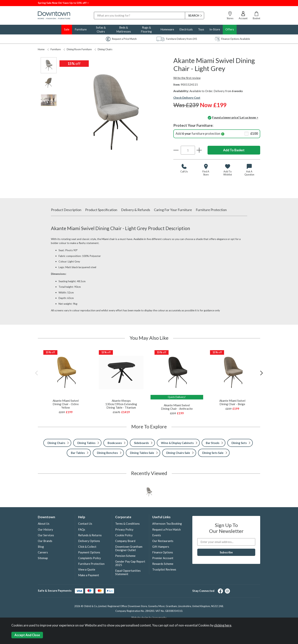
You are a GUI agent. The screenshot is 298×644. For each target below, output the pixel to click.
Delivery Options (89, 541)
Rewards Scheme (163, 564)
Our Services (46, 535)
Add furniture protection (217, 134)
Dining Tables (86, 443)
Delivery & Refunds (136, 210)
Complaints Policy (90, 558)
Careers (43, 552)
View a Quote (87, 569)
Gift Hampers (161, 547)
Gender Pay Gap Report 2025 (130, 563)
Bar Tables (78, 453)
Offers (230, 29)
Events (157, 535)
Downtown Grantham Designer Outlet (129, 548)
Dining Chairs (103, 49)
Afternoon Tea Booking (167, 524)
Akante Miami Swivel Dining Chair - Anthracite (177, 407)
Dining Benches (107, 453)
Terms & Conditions (127, 524)
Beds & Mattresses (124, 29)
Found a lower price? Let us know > (233, 118)
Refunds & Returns (90, 535)
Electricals (186, 29)
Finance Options (163, 552)
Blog (41, 547)
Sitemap (43, 558)
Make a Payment (89, 575)
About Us (44, 524)
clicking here (223, 625)
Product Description (66, 210)
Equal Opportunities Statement (128, 572)
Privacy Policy (124, 529)
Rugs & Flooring (146, 29)
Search (94, 12)
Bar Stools (213, 443)
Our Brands (45, 541)
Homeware (167, 29)
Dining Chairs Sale (178, 453)
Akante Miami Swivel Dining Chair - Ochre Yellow (66, 404)
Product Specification (101, 210)
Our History (45, 529)
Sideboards (141, 443)
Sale (67, 29)
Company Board (125, 541)
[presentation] (36, 373)
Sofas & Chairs (101, 29)
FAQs (82, 529)
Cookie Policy (124, 535)
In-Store (215, 29)
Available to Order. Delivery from (216, 91)
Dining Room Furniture (78, 49)
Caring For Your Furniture (173, 210)
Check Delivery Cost (187, 98)
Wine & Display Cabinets (177, 443)
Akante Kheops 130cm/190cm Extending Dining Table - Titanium (121, 404)
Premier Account (163, 558)
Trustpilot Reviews (164, 569)
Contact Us (85, 524)
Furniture (81, 29)
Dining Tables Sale (142, 453)
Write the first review (187, 78)
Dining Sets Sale (213, 453)
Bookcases (115, 443)
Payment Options (89, 552)
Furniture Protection (211, 210)
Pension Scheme (125, 556)
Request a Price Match (166, 529)
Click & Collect (87, 547)
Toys (201, 29)
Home (41, 49)
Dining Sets (239, 443)
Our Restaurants (163, 541)
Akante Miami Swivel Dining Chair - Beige (232, 402)
